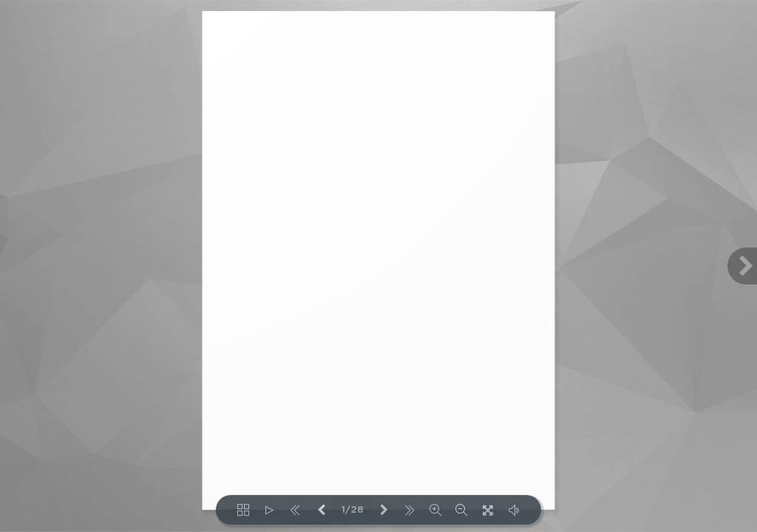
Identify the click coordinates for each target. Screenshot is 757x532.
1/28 (353, 510)
